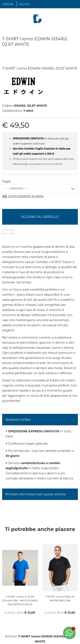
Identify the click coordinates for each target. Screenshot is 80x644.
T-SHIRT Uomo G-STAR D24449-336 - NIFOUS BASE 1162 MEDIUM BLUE (20, 600)
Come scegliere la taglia (26, 196)
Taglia (7, 181)
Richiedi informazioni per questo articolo (36, 494)
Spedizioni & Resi (18, 420)
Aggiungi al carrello (40, 217)
